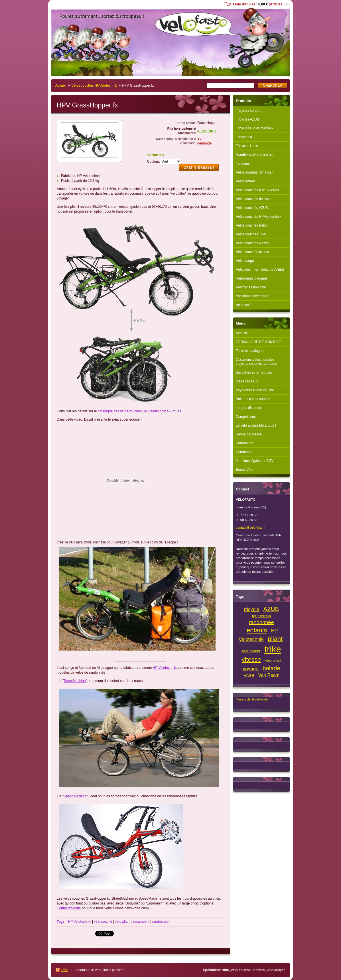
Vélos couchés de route (254, 199)
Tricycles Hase (247, 146)
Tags (61, 922)
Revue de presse (249, 434)
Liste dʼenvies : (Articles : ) (261, 4)
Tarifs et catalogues (250, 351)
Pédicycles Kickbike (251, 287)
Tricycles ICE (246, 137)
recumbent (141, 922)
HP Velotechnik (164, 668)
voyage (250, 669)
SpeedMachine (75, 796)
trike (273, 649)
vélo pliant (123, 922)
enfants (257, 630)
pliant (275, 639)
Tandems (243, 164)
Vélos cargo (245, 261)
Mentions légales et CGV (255, 461)
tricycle (252, 609)
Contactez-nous (69, 908)
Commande (245, 452)
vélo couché (103, 922)
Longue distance (248, 408)
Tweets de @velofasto (252, 699)
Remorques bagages (252, 278)
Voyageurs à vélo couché (255, 390)
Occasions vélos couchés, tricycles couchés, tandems (256, 362)
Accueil (61, 85)
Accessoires (245, 305)
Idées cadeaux (247, 381)
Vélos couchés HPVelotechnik (94, 85)
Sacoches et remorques (254, 372)
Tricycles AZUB (247, 119)
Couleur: (154, 162)
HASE (249, 676)
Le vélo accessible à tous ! (256, 425)
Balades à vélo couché (253, 399)
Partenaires (244, 443)
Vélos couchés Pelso (252, 225)
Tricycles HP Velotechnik (254, 128)
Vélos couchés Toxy (251, 234)
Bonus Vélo (244, 470)
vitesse (251, 660)
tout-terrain (261, 616)
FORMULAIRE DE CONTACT (258, 342)
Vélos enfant (245, 181)
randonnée (160, 922)
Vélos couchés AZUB (252, 208)
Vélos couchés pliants (252, 252)
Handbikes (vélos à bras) (255, 155)
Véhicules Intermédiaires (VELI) (260, 270)
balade (271, 668)
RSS (65, 970)
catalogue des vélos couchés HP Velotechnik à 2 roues (139, 411)
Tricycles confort (248, 111)
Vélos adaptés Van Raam (255, 172)
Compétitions (246, 417)
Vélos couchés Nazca (252, 243)
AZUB (271, 609)
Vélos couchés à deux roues (257, 190)
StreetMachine (75, 681)
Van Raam (269, 675)
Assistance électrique (252, 296)
